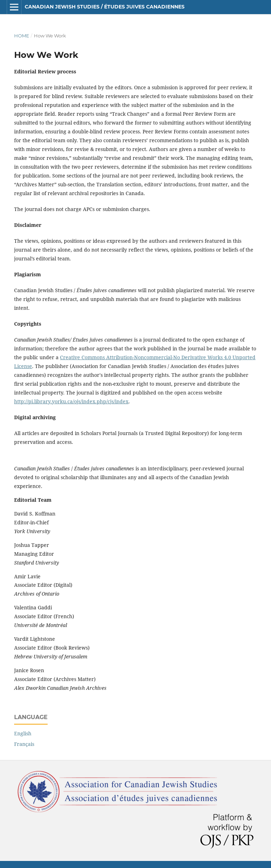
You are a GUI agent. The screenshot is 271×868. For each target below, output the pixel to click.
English (23, 733)
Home (22, 36)
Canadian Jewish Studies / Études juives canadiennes (105, 7)
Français (24, 744)
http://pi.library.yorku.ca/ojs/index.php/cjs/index (71, 401)
